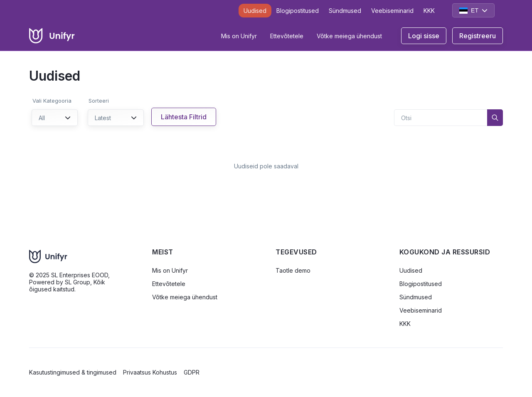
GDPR (192, 372)
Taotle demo (293, 270)
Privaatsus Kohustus (150, 372)
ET (473, 10)
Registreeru (478, 36)
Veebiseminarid (392, 11)
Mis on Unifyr (239, 36)
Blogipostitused (298, 11)
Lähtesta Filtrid (184, 117)
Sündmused (345, 11)
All (55, 118)
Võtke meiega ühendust (349, 36)
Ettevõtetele (287, 36)
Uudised (255, 11)
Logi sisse (424, 36)
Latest (116, 118)
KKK (429, 11)
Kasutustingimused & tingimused (73, 372)
